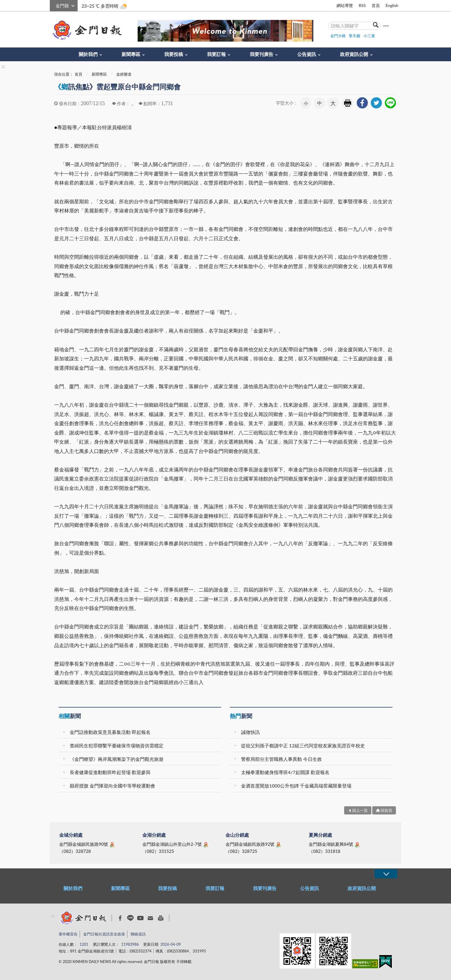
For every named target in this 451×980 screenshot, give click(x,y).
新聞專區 (131, 54)
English (392, 5)
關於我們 (88, 54)
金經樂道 (124, 74)
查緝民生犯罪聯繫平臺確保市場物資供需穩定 (117, 745)
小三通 (369, 36)
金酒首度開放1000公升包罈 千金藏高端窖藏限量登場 (296, 786)
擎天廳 (355, 36)
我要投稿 (174, 54)
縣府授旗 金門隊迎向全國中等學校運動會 (112, 786)
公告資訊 (307, 54)
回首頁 (386, 810)
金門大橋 (338, 36)
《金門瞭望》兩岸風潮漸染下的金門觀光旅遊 (117, 759)
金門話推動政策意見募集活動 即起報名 (110, 732)
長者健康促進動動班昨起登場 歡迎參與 (110, 772)
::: (53, 5)
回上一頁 (360, 810)
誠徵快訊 (250, 732)
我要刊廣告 (262, 54)
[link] (362, 103)
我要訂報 (216, 54)
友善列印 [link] (348, 103)
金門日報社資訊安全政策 (104, 934)
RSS (362, 5)
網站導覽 (345, 5)
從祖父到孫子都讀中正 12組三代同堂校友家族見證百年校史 (303, 745)
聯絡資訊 (138, 934)
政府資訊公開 (354, 54)
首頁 (376, 5)
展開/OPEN (386, 874)
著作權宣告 (68, 934)
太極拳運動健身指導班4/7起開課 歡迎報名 (285, 772)
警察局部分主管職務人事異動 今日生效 (281, 759)
